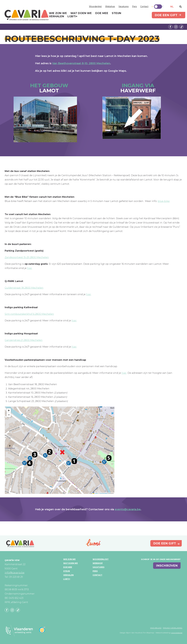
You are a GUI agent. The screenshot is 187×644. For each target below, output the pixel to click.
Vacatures (124, 6)
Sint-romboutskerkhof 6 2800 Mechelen (29, 314)
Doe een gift (166, 15)
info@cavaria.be (15, 573)
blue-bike (164, 201)
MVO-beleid (156, 628)
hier (30, 268)
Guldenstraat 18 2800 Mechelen (24, 288)
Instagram (176, 27)
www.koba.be (177, 633)
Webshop (110, 6)
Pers (134, 6)
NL (172, 7)
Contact (144, 6)
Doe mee (68, 567)
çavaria (27, 15)
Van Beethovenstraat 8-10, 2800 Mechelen (81, 63)
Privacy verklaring (173, 628)
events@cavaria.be (128, 509)
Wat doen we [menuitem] (81, 13)
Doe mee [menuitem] (102, 13)
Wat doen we (70, 563)
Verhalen (68, 575)
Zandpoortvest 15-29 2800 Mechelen (27, 257)
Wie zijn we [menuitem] (58, 13)
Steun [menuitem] (116, 13)
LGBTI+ (67, 579)
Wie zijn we (69, 559)
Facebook (170, 27)
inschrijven (167, 566)
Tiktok (181, 27)
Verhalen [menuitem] (56, 17)
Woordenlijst (95, 6)
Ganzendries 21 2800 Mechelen (24, 340)
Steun (67, 571)
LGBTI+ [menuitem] (72, 17)
